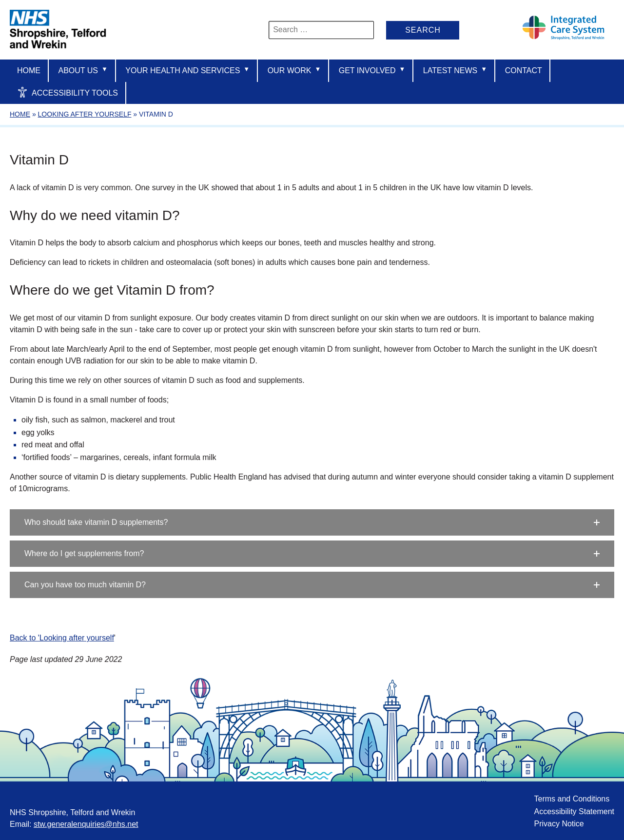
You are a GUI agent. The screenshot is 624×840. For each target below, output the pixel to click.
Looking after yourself (85, 114)
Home (29, 70)
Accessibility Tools (68, 92)
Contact (524, 70)
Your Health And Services (187, 70)
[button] (312, 522)
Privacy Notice (559, 824)
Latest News (455, 70)
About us (83, 70)
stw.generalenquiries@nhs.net (86, 824)
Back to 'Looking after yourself (62, 638)
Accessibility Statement (574, 811)
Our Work (294, 70)
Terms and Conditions (572, 799)
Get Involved (372, 70)
